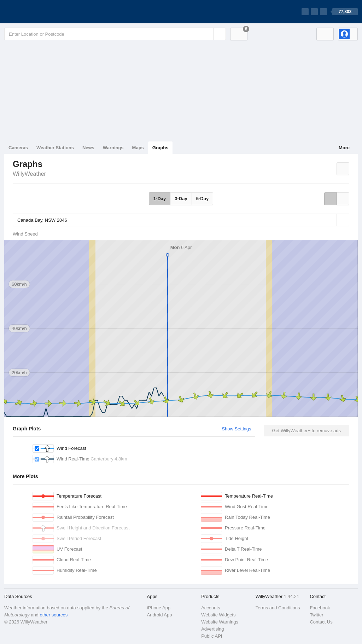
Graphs (160, 148)
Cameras (18, 148)
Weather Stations (55, 148)
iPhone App (159, 608)
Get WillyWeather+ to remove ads (306, 431)
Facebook (320, 608)
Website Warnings (220, 622)
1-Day (160, 199)
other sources (54, 615)
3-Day (181, 199)
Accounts (211, 608)
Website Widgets (218, 615)
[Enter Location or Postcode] (115, 34)
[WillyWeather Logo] (37, 12)
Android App (160, 615)
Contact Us (321, 622)
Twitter (316, 615)
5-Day (202, 199)
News (88, 148)
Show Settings (236, 429)
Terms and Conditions (278, 608)
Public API (212, 636)
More (344, 148)
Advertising (212, 629)
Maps (138, 148)
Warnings (113, 148)
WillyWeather (29, 174)
